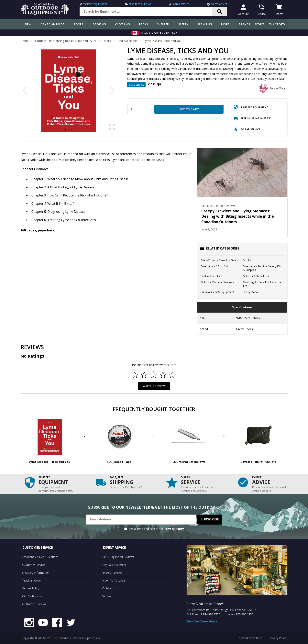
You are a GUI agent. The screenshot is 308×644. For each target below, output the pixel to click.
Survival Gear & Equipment (218, 292)
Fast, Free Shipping (140, 4)
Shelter (163, 24)
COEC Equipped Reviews (118, 557)
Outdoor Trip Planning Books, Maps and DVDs (66, 41)
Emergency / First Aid (214, 266)
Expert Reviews (112, 573)
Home (24, 41)
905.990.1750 (245, 614)
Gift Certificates (32, 596)
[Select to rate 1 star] (135, 375)
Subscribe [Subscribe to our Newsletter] (210, 519)
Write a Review (154, 386)
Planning (205, 24)
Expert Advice (219, 4)
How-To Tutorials (114, 580)
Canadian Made (52, 24)
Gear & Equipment (114, 565)
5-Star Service (181, 4)
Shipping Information (36, 573)
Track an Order (32, 580)
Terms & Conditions (250, 638)
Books (107, 41)
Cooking (99, 24)
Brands (244, 24)
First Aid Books (127, 41)
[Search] (220, 12)
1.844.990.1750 (210, 614)
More (225, 24)
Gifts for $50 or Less (256, 276)
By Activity (277, 24)
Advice (259, 24)
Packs (143, 24)
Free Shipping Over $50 (252, 119)
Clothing (122, 24)
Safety (183, 24)
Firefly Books (251, 292)
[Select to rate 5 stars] (172, 375)
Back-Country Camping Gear (219, 260)
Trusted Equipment (95, 4)
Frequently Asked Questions (40, 557)
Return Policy (31, 588)
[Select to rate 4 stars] (163, 375)
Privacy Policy (174, 529)
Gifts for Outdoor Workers (217, 282)
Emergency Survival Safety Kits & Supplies (262, 268)
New (28, 24)
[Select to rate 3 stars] (154, 375)
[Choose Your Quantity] (139, 109)
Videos (107, 596)
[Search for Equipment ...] (149, 12)
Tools (78, 24)
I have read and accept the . (157, 529)
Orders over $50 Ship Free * (159, 33)
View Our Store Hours (202, 621)
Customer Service (33, 565)
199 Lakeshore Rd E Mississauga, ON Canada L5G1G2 (221, 610)
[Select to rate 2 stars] (144, 375)
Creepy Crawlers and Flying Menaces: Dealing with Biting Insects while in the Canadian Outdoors (238, 216)
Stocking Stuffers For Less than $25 (263, 284)
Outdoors (109, 588)
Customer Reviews (34, 604)
